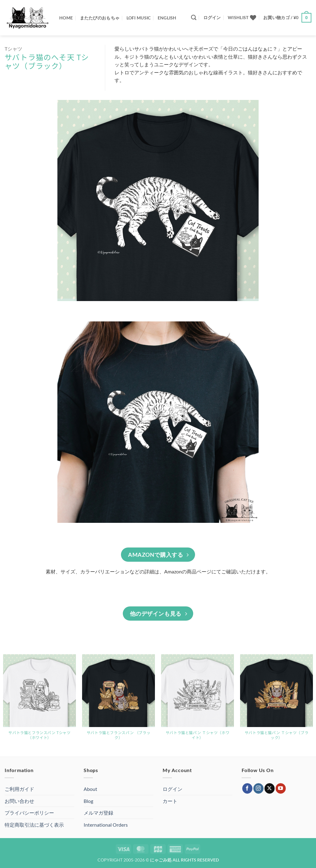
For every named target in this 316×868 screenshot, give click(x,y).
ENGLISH (167, 18)
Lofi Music (139, 18)
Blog (88, 801)
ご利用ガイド (19, 789)
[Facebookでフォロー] (247, 788)
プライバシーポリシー (29, 813)
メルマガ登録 (98, 813)
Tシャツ (13, 49)
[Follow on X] (270, 788)
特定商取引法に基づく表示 (34, 825)
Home (66, 18)
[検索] (194, 18)
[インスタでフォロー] (258, 788)
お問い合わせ (19, 801)
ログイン (173, 789)
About (90, 789)
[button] (212, 18)
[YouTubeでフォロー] (281, 788)
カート (170, 801)
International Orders (106, 825)
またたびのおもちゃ (100, 18)
